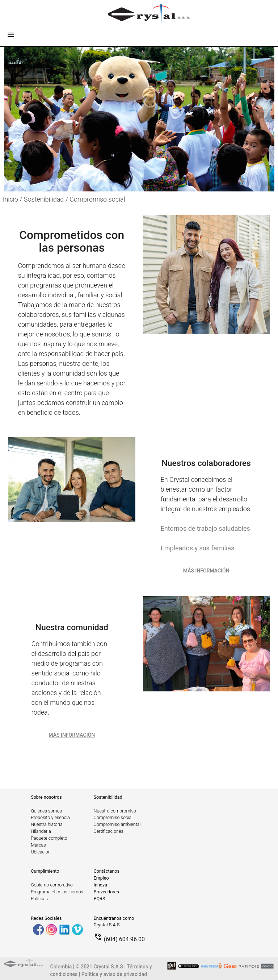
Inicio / (13, 199)
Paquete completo (49, 838)
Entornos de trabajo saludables (205, 528)
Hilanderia (41, 831)
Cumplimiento (45, 871)
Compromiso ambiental (117, 824)
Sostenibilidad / (47, 199)
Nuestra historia (47, 824)
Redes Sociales (46, 918)
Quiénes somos (46, 811)
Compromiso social (97, 199)
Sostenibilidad (108, 797)
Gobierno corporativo (52, 885)
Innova (100, 885)
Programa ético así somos (57, 892)
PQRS (100, 899)
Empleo (101, 878)
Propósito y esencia (50, 817)
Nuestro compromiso (115, 811)
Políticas (39, 899)
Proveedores (106, 892)
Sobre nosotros (46, 797)
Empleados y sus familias (197, 548)
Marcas (38, 845)
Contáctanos (107, 871)
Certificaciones (109, 831)
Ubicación (41, 852)
